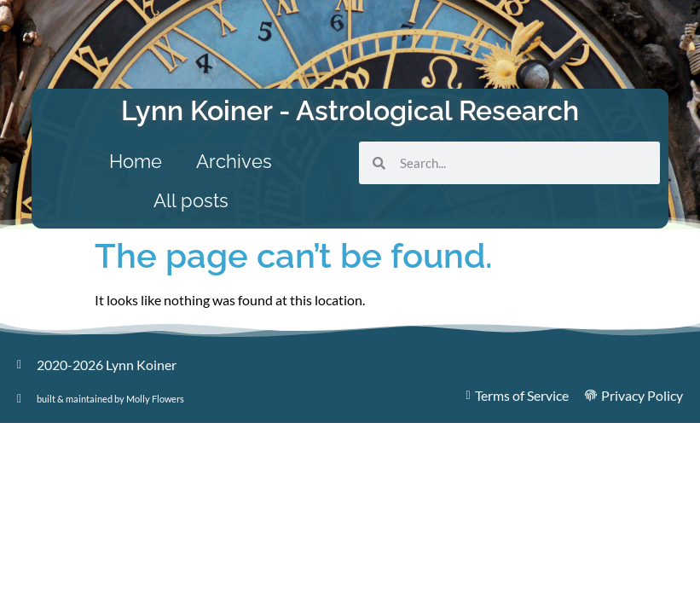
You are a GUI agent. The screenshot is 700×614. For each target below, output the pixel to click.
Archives (234, 161)
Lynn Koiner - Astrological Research (350, 110)
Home (136, 161)
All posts (191, 200)
